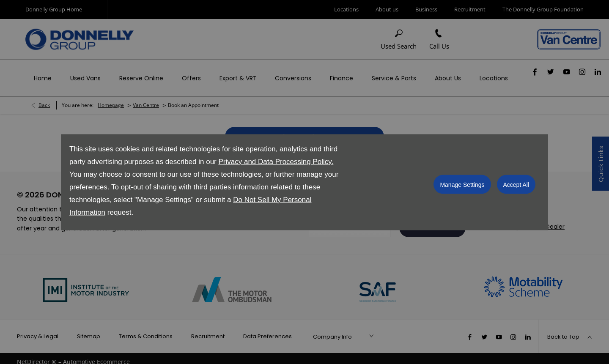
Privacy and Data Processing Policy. (276, 161)
